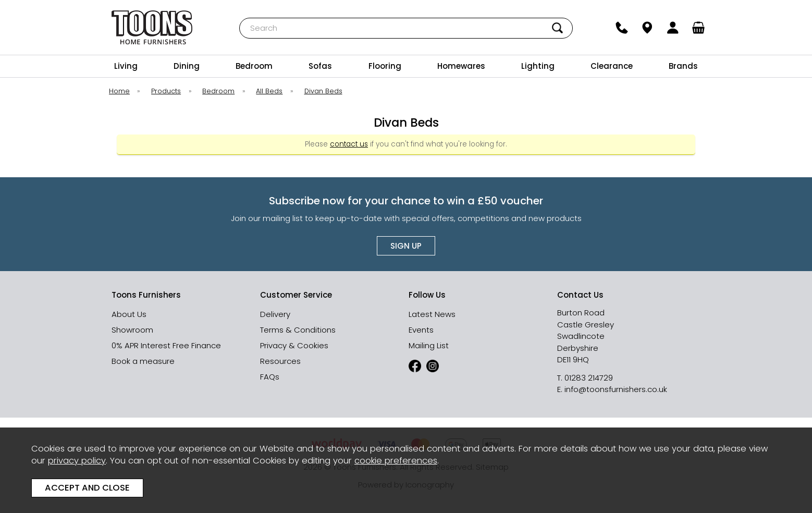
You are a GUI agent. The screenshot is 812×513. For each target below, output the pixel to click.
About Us (129, 314)
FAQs (270, 377)
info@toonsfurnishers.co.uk (616, 389)
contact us (349, 144)
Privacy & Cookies (294, 345)
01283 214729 (589, 378)
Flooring (385, 66)
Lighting (538, 66)
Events (421, 330)
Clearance (612, 66)
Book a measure (143, 361)
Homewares (461, 66)
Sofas (320, 66)
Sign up (406, 246)
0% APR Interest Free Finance (166, 345)
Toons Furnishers (152, 27)
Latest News (432, 314)
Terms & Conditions (298, 330)
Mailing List (429, 345)
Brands (683, 66)
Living (126, 66)
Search (239, 17)
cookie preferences (396, 461)
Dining (187, 66)
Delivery (275, 314)
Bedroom (254, 66)
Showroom (132, 330)
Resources (280, 361)
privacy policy (77, 461)
